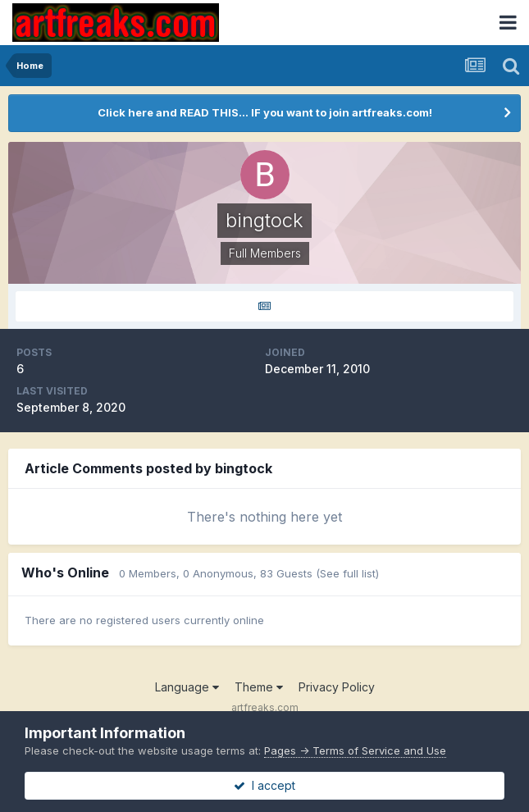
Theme (259, 687)
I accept (264, 785)
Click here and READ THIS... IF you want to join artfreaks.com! (265, 112)
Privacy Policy (337, 687)
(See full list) (347, 573)
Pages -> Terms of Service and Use (355, 750)
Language (187, 687)
